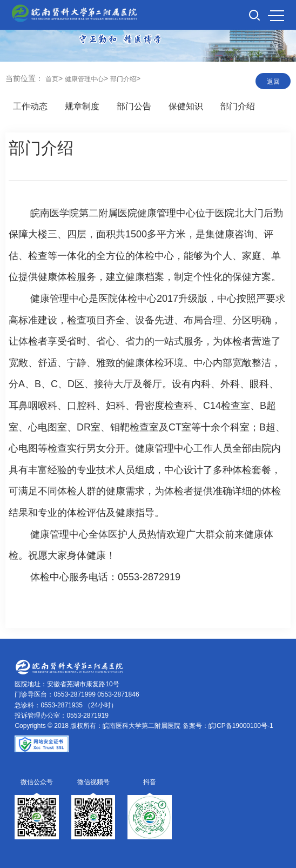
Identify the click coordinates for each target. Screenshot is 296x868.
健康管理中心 (84, 79)
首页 (52, 79)
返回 (273, 82)
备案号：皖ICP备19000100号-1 (228, 726)
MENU (276, 16)
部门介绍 (123, 79)
